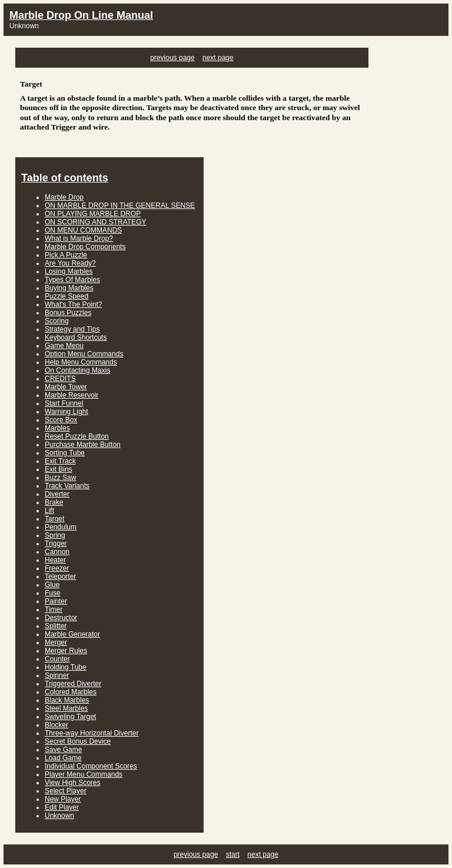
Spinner (57, 675)
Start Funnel (64, 403)
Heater (55, 560)
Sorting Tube (65, 453)
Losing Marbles (69, 271)
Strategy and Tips (72, 329)
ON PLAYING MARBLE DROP (93, 214)
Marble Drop (64, 197)
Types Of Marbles (72, 280)
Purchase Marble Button (83, 445)
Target (54, 519)
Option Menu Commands (84, 354)
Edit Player (62, 807)
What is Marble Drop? (79, 238)
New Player (63, 799)
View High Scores (73, 783)
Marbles (57, 428)
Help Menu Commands (81, 362)
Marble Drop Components (85, 247)
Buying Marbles (69, 288)
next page (218, 58)
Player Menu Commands (84, 774)
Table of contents (65, 178)
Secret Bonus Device (78, 741)
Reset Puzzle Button (77, 436)
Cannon (57, 552)
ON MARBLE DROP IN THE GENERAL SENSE (120, 206)
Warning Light (67, 412)
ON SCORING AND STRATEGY (95, 222)
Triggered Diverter (73, 684)
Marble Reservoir (72, 395)
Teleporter (60, 577)
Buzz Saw (60, 478)
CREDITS (60, 379)
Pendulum (61, 527)
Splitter (56, 626)
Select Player (66, 791)
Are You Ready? (70, 263)
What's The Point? (73, 304)
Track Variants (67, 486)
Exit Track (60, 461)
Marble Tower (66, 387)
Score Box (61, 420)
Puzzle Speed (67, 296)
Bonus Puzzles (68, 313)
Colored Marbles (71, 692)
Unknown (59, 816)
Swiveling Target (70, 717)
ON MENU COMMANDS (83, 230)
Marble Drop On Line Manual (81, 15)
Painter (56, 601)
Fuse (53, 593)
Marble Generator (72, 634)
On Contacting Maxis (77, 370)
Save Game (63, 750)
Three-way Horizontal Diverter (92, 733)
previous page (172, 58)
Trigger (56, 544)
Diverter (57, 494)
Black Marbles (67, 700)
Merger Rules (66, 651)
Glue (52, 585)
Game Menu (64, 346)
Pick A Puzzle (66, 255)
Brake (54, 502)
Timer (54, 609)
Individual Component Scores (91, 766)
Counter (57, 659)
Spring (55, 535)
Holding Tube (66, 667)
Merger (56, 642)
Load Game (63, 758)
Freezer (57, 568)
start (233, 854)
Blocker (56, 725)
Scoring (57, 321)
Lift (49, 511)
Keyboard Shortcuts (76, 337)
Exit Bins (59, 469)
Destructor (61, 618)
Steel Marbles (66, 708)
